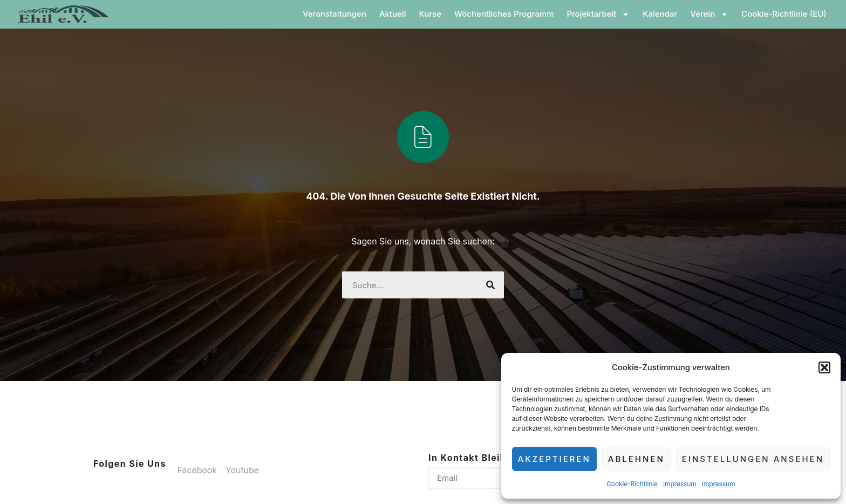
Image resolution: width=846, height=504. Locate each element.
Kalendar (665, 14)
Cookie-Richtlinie (632, 484)
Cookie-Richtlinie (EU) (789, 14)
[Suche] (490, 285)
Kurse (435, 14)
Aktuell (398, 14)
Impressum (680, 484)
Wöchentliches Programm (509, 14)
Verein (714, 14)
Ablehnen (636, 459)
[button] (824, 367)
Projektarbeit (603, 14)
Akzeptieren (554, 459)
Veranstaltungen (339, 14)
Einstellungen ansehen (753, 459)
